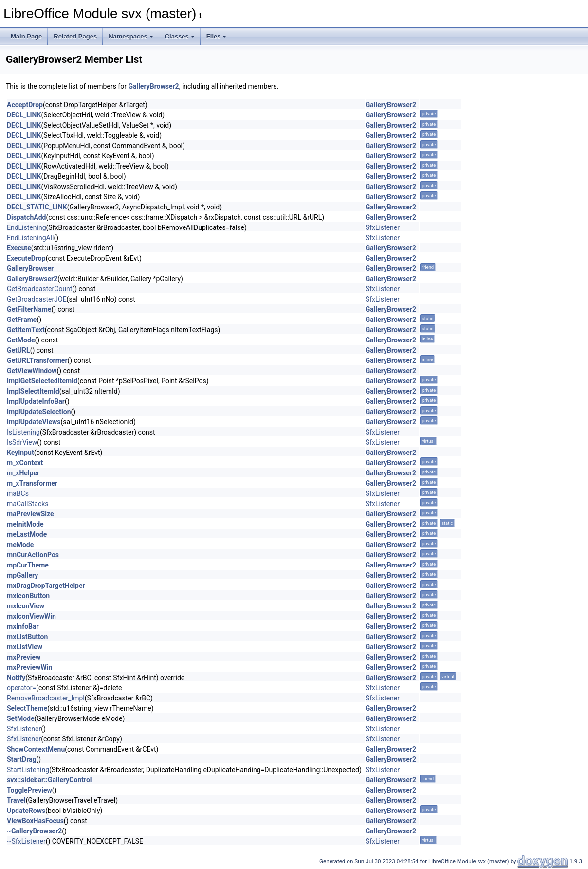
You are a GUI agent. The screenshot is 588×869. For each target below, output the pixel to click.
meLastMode (27, 534)
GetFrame (22, 320)
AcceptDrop (25, 105)
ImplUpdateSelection (39, 412)
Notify (16, 678)
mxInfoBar (23, 626)
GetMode (21, 340)
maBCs (18, 493)
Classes (180, 36)
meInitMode (25, 524)
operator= (21, 688)
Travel (16, 800)
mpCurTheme (28, 565)
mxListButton (27, 637)
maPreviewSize (30, 514)
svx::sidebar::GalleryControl (49, 780)
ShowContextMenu (36, 749)
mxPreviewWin (29, 667)
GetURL (18, 350)
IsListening (23, 432)
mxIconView (26, 606)
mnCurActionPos (33, 555)
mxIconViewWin (31, 616)
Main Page (26, 36)
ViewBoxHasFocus (35, 821)
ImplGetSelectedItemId (42, 381)
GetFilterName (29, 309)
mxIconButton (28, 596)
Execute (19, 248)
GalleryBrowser (30, 268)
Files (217, 36)
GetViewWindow (32, 371)
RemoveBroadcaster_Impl (46, 698)
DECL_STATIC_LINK (37, 207)
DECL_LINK (24, 115)
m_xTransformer (32, 483)
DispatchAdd (26, 217)
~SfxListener (26, 841)
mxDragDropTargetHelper (46, 586)
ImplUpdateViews (34, 422)
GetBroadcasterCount (39, 289)
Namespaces (131, 36)
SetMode (21, 718)
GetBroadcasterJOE (37, 299)
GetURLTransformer (37, 360)
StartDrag (22, 759)
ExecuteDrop (26, 258)
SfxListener (383, 227)
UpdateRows (26, 811)
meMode (20, 545)
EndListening (27, 227)
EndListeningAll (30, 238)
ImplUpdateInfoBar (36, 401)
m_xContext (25, 463)
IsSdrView (22, 442)
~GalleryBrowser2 (34, 831)
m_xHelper (23, 473)
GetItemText (26, 330)
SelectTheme (27, 708)
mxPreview (24, 657)
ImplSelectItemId (33, 391)
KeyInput (20, 453)
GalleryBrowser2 (153, 86)
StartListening (28, 770)
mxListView (25, 647)
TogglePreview (29, 790)
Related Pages (75, 36)
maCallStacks (28, 504)
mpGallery (22, 575)
